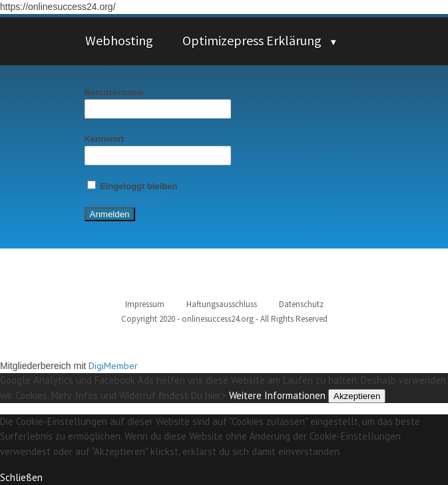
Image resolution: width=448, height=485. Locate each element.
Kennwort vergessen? (128, 200)
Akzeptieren (357, 396)
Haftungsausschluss (222, 304)
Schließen (21, 477)
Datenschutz (301, 304)
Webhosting (119, 40)
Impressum (145, 304)
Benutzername (114, 92)
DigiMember (113, 366)
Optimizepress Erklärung (252, 40)
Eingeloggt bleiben (131, 186)
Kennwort (105, 139)
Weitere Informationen (277, 395)
